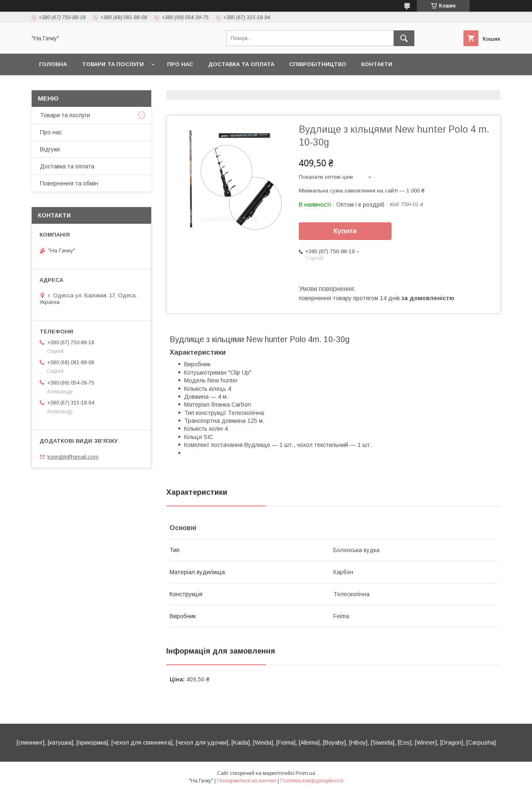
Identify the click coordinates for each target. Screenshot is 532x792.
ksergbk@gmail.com (73, 457)
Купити (345, 231)
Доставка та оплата (241, 64)
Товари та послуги (113, 64)
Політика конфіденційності (312, 781)
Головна (53, 64)
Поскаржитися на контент (247, 781)
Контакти (377, 64)
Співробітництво (318, 64)
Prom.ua (305, 773)
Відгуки (50, 149)
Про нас (180, 64)
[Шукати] (404, 38)
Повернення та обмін (69, 183)
